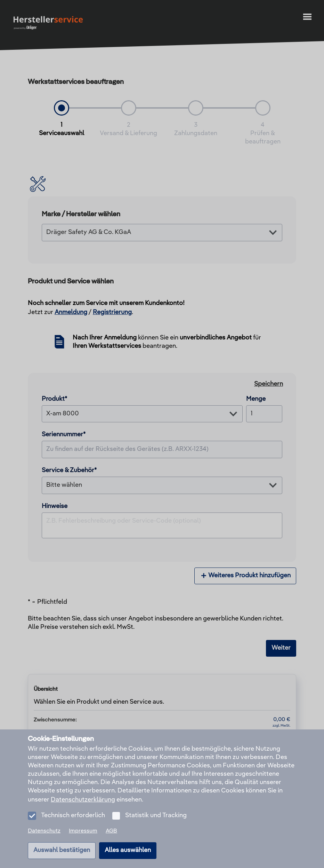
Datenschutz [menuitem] (44, 831)
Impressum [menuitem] (83, 831)
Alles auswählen (128, 850)
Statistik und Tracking (156, 815)
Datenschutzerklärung (83, 800)
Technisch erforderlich (73, 815)
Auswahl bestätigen (62, 850)
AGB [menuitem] (111, 831)
